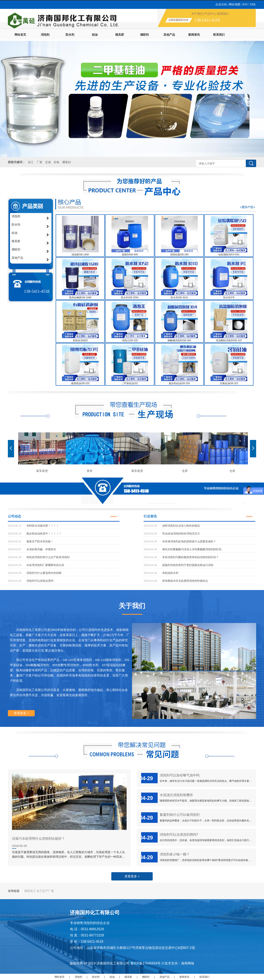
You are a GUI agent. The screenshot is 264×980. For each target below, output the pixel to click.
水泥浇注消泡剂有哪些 (176, 795)
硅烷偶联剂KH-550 (229, 255)
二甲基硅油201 (130, 383)
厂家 (40, 162)
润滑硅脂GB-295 (179, 255)
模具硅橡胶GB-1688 (80, 298)
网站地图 (235, 4)
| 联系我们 (222, 14)
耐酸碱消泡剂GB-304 (179, 340)
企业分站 (222, 4)
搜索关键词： (17, 162)
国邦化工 (30, 891)
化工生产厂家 (45, 891)
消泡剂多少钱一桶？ (175, 854)
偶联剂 (144, 35)
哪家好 (67, 162)
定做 (48, 162)
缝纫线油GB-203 (80, 383)
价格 (57, 162)
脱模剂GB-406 (130, 255)
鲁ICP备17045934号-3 (147, 963)
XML (253, 4)
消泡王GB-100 (130, 340)
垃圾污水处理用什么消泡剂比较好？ (38, 838)
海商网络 (188, 963)
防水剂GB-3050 (130, 298)
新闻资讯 (194, 35)
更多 (114, 516)
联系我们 (219, 35)
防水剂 (70, 35)
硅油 (95, 35)
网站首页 (20, 35)
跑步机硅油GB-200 (179, 383)
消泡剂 (45, 35)
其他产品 (169, 35)
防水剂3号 (229, 298)
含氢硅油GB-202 (229, 383)
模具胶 (120, 35)
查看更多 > (21, 713)
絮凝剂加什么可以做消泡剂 (180, 815)
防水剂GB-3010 (179, 298)
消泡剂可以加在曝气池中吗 (180, 775)
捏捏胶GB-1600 (80, 255)
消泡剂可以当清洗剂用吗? (179, 834)
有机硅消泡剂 (80, 340)
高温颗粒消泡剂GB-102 (229, 340)
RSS (245, 4)
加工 (31, 162)
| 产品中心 (209, 14)
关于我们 (197, 14)
